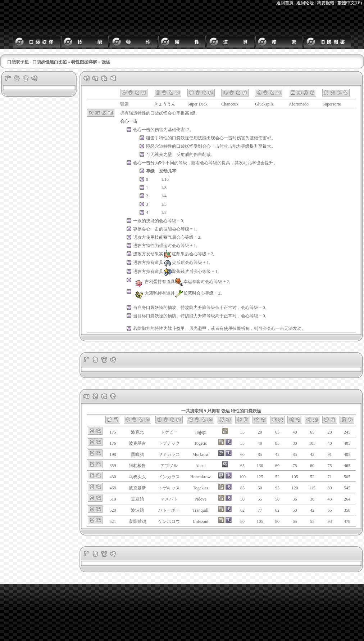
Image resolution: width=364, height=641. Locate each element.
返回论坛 (305, 3)
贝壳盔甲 (198, 328)
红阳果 (174, 254)
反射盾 (183, 154)
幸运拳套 (188, 282)
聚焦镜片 (176, 272)
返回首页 (285, 3)
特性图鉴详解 (84, 62)
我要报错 (326, 3)
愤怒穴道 (155, 146)
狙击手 (153, 138)
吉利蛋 (145, 282)
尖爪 (172, 263)
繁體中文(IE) (350, 3)
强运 (133, 113)
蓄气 (168, 237)
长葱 (183, 293)
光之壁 (165, 154)
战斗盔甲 (176, 328)
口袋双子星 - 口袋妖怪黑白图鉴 (37, 62)
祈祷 (245, 328)
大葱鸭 (145, 293)
